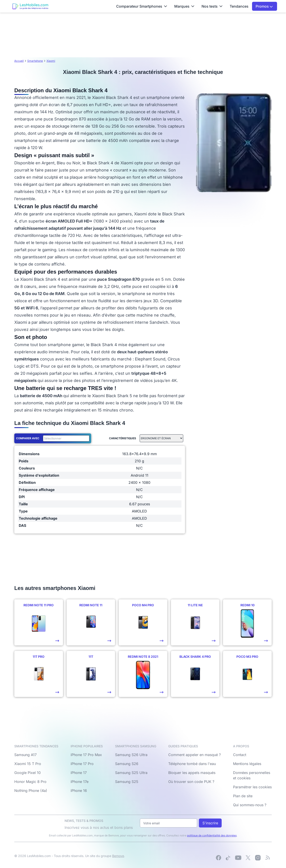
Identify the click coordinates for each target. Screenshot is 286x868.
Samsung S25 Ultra (131, 773)
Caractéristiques (123, 438)
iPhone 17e (80, 782)
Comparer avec (28, 438)
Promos (264, 6)
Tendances (239, 6)
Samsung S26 (127, 764)
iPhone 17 (79, 773)
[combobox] (65, 438)
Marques (184, 6)
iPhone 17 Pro (82, 764)
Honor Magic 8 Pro (30, 782)
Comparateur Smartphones (142, 6)
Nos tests (212, 6)
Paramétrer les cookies (252, 787)
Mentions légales (247, 764)
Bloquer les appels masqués (192, 773)
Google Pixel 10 (27, 773)
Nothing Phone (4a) (31, 791)
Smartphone (35, 61)
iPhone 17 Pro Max (86, 755)
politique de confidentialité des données (212, 835)
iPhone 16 (79, 791)
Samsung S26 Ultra (131, 755)
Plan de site (243, 796)
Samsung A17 (25, 755)
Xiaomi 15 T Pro (28, 764)
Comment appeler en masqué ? (195, 755)
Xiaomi (51, 61)
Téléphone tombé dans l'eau (192, 764)
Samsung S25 (127, 782)
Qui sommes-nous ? (250, 805)
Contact (240, 755)
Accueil (19, 61)
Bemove (118, 856)
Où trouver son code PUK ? (191, 782)
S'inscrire (210, 823)
